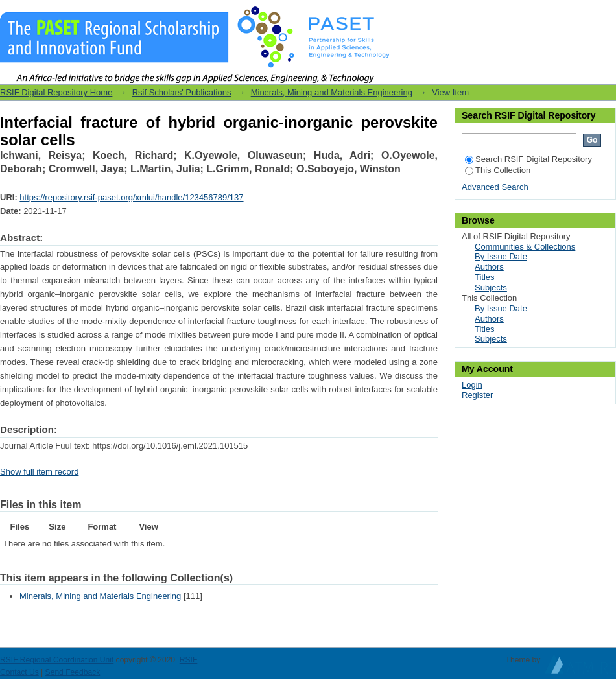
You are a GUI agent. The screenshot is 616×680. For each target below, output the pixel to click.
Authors (489, 267)
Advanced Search (495, 187)
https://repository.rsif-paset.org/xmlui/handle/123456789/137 (131, 197)
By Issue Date (501, 256)
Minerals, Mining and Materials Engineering (332, 92)
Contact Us (19, 672)
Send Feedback (73, 672)
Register (477, 395)
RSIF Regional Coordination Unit (57, 660)
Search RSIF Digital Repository (528, 159)
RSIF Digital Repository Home (56, 92)
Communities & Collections (525, 247)
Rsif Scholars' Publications (182, 92)
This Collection (498, 170)
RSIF (189, 660)
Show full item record (39, 472)
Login (606, 16)
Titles (485, 277)
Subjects (491, 287)
